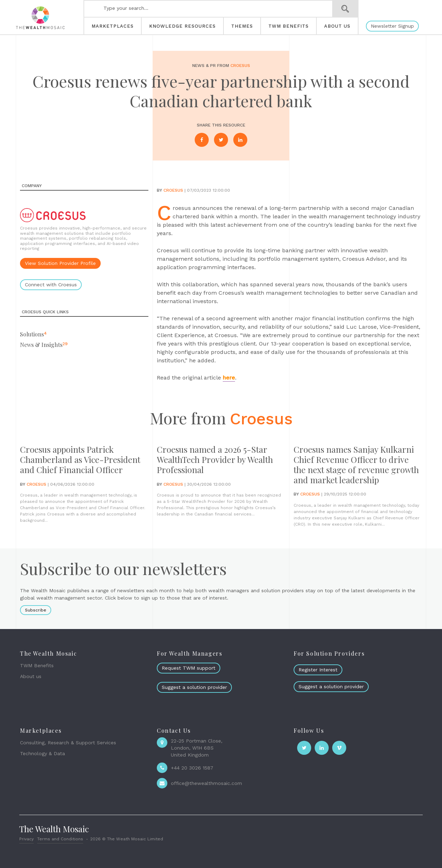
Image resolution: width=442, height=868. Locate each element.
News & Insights (41, 345)
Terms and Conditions (60, 839)
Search (345, 9)
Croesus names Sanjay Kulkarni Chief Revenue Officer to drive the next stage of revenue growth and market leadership (356, 464)
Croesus (240, 66)
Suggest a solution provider (194, 687)
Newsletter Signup (392, 26)
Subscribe (36, 610)
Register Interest (318, 670)
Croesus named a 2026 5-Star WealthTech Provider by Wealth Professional (215, 459)
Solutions (32, 334)
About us (31, 676)
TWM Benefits (37, 665)
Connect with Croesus (51, 285)
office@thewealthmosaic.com (206, 783)
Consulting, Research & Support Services (68, 743)
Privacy (26, 839)
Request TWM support (189, 668)
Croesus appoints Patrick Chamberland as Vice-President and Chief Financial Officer (80, 459)
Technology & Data (42, 753)
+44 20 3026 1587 (192, 768)
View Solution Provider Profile (60, 263)
